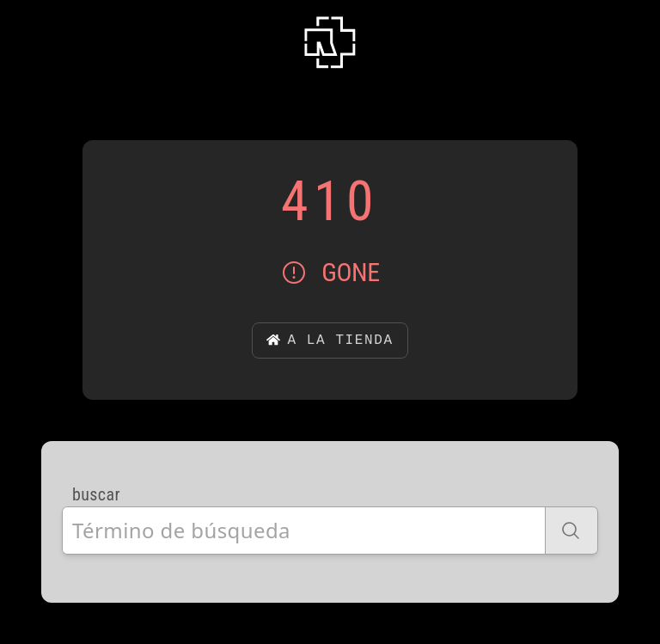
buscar (96, 494)
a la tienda (330, 340)
